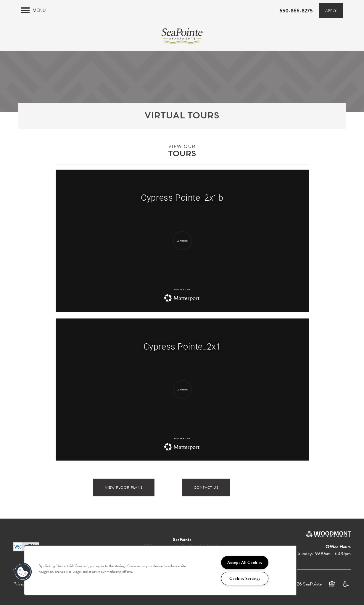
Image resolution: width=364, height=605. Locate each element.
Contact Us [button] (206, 487)
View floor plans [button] (124, 487)
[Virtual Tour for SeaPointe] (182, 241)
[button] (331, 10)
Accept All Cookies (245, 563)
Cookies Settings (245, 579)
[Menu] (33, 10)
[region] (160, 570)
